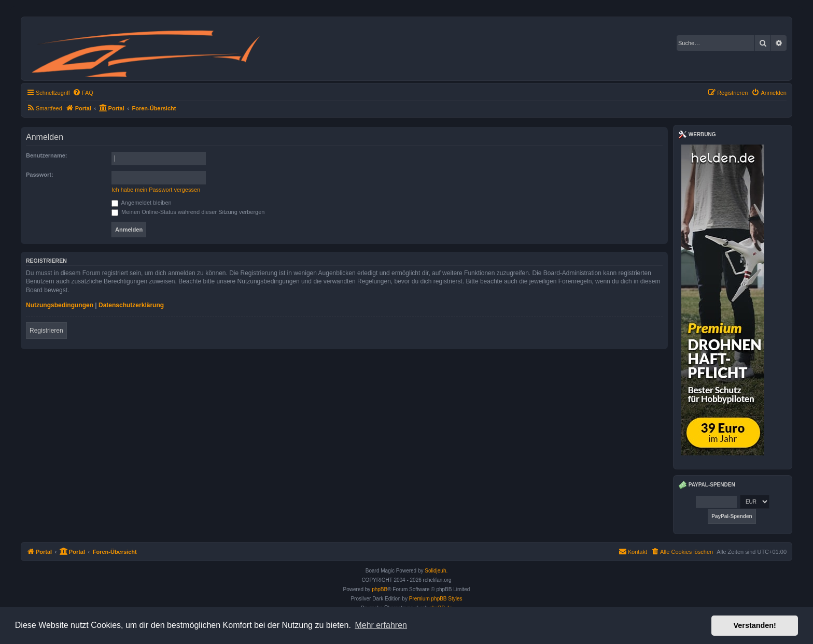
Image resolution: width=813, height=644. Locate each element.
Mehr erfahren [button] (381, 625)
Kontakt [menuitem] (633, 551)
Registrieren (46, 331)
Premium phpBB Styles (436, 599)
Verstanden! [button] (755, 625)
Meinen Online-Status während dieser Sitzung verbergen (188, 212)
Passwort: (40, 175)
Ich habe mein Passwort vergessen (156, 190)
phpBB (380, 589)
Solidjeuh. (436, 571)
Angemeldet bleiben (142, 203)
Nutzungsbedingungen (60, 305)
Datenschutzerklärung (131, 305)
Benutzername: (46, 155)
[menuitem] (83, 93)
